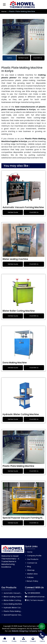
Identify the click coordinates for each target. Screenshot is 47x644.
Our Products (32, 559)
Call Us (9, 58)
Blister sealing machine (15, 259)
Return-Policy (32, 581)
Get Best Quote (23, 58)
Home (4, 11)
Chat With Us (38, 58)
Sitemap (30, 570)
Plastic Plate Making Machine (18, 466)
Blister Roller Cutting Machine (19, 311)
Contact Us (31, 563)
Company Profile (33, 556)
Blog (28, 566)
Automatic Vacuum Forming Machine (23, 207)
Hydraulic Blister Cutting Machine (21, 414)
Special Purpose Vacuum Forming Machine (20, 615)
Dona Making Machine (15, 363)
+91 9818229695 (34, 593)
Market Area (31, 574)
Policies (29, 577)
